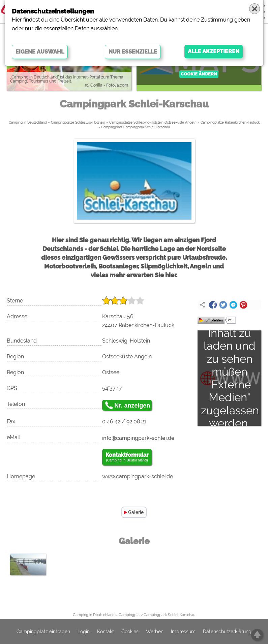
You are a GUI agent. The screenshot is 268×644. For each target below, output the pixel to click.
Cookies (130, 632)
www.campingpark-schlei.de (138, 476)
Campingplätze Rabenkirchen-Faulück (230, 122)
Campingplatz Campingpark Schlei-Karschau (136, 127)
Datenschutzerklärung (227, 632)
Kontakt (106, 632)
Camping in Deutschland (28, 122)
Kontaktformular (127, 457)
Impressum (183, 632)
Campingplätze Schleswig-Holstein (78, 122)
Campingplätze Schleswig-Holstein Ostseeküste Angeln (153, 122)
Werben (155, 632)
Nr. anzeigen (132, 406)
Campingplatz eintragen (43, 632)
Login (84, 632)
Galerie (136, 512)
